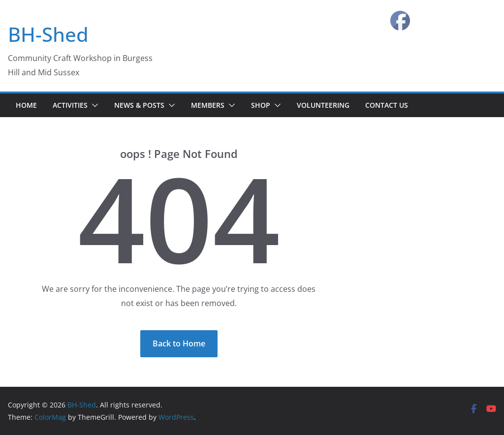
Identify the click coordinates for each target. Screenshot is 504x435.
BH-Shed (48, 34)
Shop (261, 105)
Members (208, 105)
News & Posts (139, 105)
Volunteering (323, 105)
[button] (93, 105)
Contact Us (387, 105)
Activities (70, 105)
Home (26, 105)
